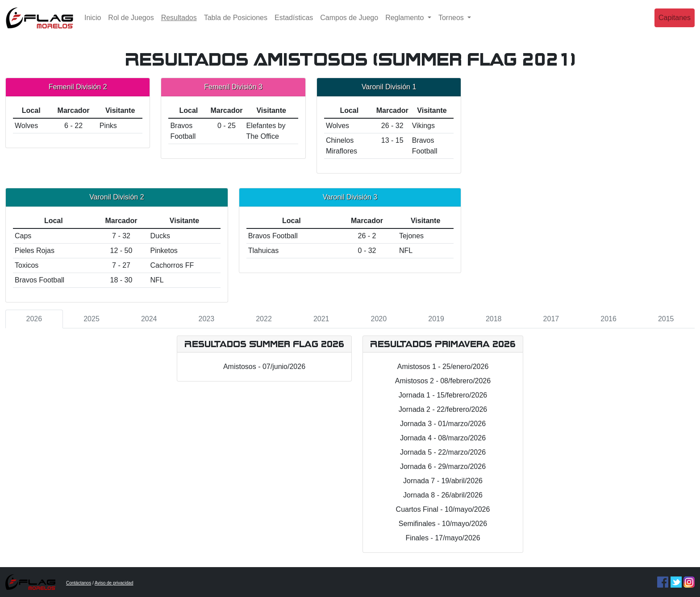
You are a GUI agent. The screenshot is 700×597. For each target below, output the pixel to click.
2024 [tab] (149, 319)
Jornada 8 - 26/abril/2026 (443, 495)
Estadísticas (294, 24)
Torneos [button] (452, 24)
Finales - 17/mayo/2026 (443, 538)
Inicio (93, 24)
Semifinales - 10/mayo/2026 (443, 524)
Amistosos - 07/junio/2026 (264, 367)
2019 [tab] (436, 319)
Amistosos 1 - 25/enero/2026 (443, 367)
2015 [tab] (666, 319)
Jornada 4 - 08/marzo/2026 (443, 438)
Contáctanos (79, 583)
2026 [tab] (34, 319)
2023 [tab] (207, 319)
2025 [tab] (92, 319)
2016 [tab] (608, 319)
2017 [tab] (551, 319)
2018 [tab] (494, 319)
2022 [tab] (264, 319)
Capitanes (675, 24)
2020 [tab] (379, 319)
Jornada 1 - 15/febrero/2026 (443, 395)
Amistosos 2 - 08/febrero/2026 (443, 381)
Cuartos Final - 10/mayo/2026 (443, 509)
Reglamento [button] (406, 24)
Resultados (181, 23)
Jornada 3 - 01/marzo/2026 (443, 424)
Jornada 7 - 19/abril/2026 (443, 481)
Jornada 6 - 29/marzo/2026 (443, 466)
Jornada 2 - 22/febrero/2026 (443, 409)
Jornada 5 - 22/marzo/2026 (443, 452)
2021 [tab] (321, 319)
